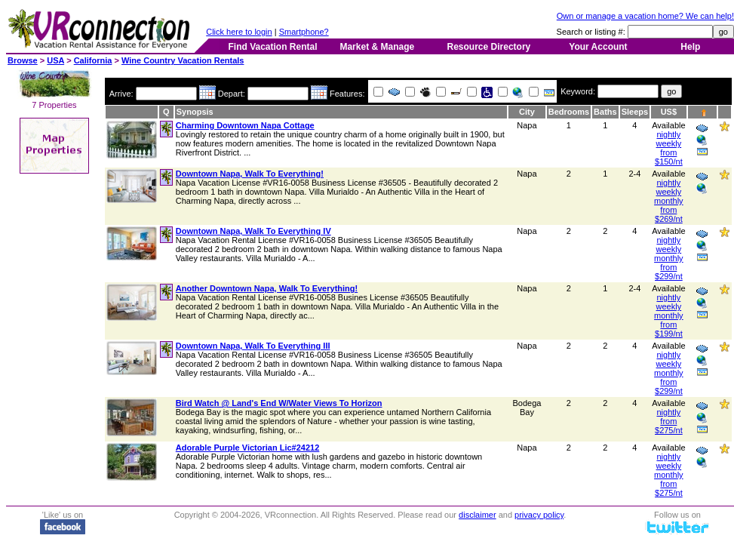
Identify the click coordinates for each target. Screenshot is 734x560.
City (527, 112)
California (93, 60)
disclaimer (478, 515)
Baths (605, 112)
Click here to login (239, 32)
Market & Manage (377, 47)
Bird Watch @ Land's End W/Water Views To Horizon (279, 403)
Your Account (598, 47)
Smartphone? (304, 32)
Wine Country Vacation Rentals (183, 60)
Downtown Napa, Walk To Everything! (250, 174)
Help (690, 47)
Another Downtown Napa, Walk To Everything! (267, 288)
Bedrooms (569, 112)
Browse (23, 60)
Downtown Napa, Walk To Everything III (253, 346)
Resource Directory (489, 47)
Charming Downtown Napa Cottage (245, 125)
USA (55, 60)
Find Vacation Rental (272, 47)
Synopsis (195, 112)
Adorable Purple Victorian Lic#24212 (248, 448)
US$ (669, 112)
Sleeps (635, 112)
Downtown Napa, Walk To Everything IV (253, 231)
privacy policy (539, 515)
